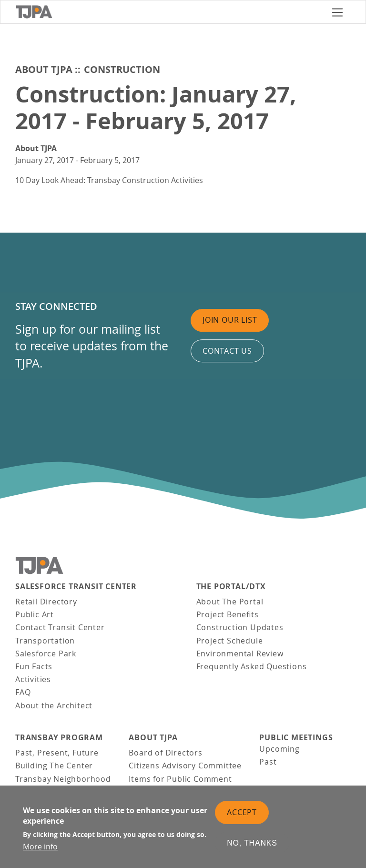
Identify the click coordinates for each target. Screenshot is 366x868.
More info (40, 852)
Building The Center (54, 766)
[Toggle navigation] (337, 12)
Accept (242, 818)
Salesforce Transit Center (76, 587)
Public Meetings (296, 738)
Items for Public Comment (180, 779)
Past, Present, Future (57, 753)
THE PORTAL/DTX (231, 587)
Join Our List (230, 320)
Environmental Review (240, 654)
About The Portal (230, 602)
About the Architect (54, 705)
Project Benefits (228, 614)
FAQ (23, 692)
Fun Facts (34, 666)
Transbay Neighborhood (63, 779)
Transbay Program (59, 738)
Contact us (227, 351)
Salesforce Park (46, 654)
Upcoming (279, 749)
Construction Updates (240, 627)
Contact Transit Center (60, 627)
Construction (122, 69)
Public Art (35, 614)
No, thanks (252, 849)
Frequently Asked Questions (252, 666)
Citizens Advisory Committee (185, 766)
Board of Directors (165, 753)
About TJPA (44, 69)
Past (268, 762)
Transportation (45, 641)
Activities (33, 679)
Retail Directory (46, 602)
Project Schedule (230, 641)
